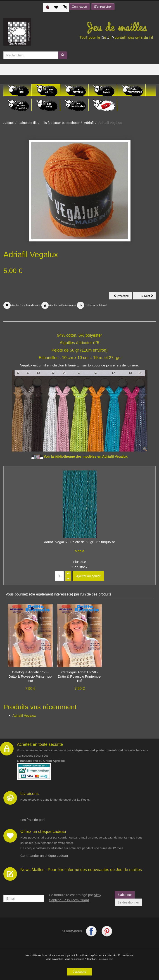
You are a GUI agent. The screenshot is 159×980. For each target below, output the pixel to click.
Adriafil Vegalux (24, 715)
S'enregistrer (103, 7)
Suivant (148, 297)
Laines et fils (28, 123)
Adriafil (89, 123)
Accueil (9, 123)
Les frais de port (33, 820)
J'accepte (79, 972)
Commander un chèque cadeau (44, 856)
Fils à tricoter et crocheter (61, 123)
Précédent (123, 297)
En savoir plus (105, 959)
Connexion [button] (79, 7)
